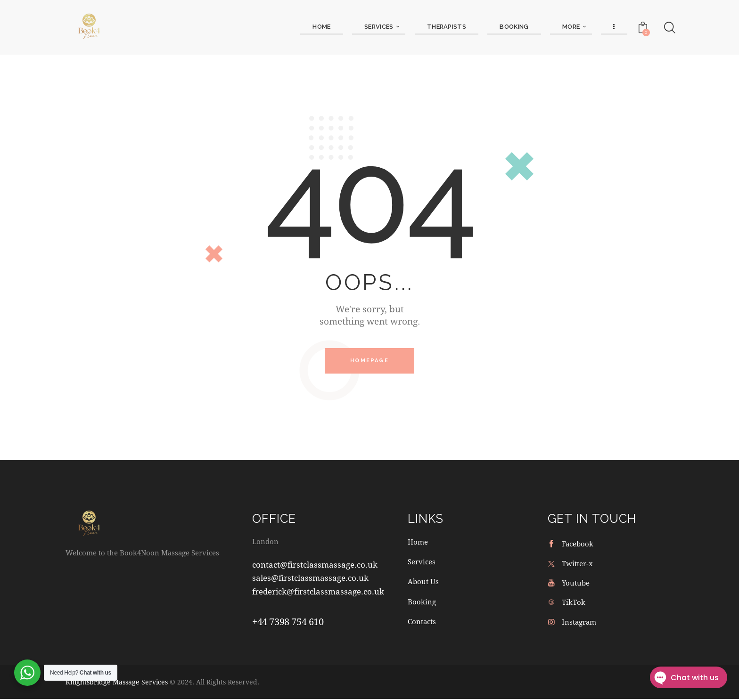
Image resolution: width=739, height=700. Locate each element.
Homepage (369, 361)
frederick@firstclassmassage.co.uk (318, 592)
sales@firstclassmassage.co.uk (310, 578)
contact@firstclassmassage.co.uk (315, 565)
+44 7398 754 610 (288, 622)
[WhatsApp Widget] (27, 673)
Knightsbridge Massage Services (117, 683)
